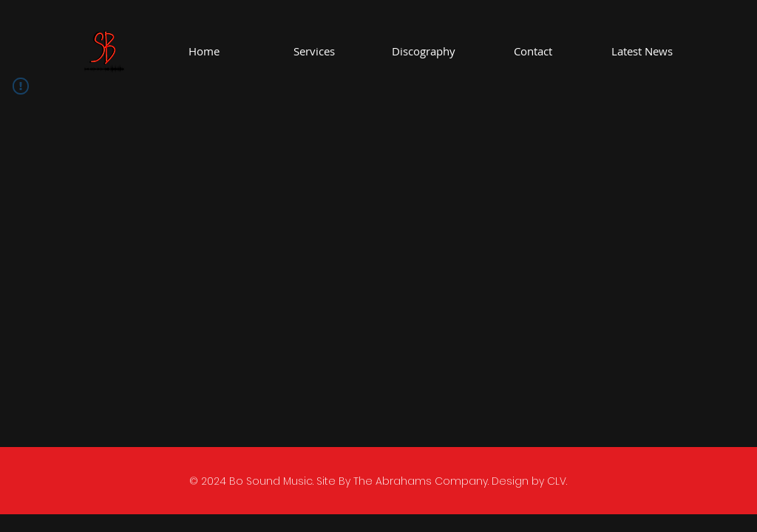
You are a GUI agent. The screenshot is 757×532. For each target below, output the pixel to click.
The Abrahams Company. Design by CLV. (460, 481)
